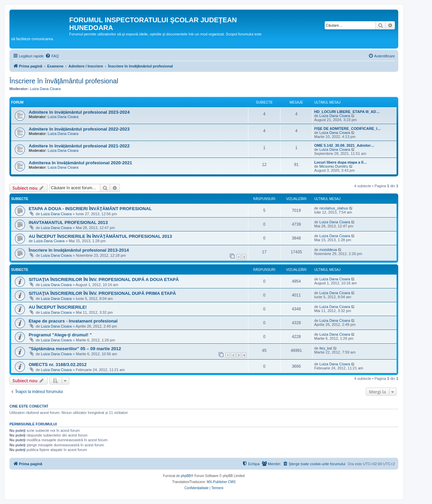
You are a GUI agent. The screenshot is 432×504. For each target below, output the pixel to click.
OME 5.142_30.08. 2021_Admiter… (344, 145)
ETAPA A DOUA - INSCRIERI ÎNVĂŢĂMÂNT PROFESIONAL (90, 209)
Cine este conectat (29, 406)
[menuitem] (52, 56)
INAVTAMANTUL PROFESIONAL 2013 (68, 222)
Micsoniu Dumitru (334, 166)
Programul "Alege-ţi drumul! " (60, 335)
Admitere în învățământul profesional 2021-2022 (79, 146)
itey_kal (326, 348)
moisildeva (328, 250)
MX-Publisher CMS (221, 482)
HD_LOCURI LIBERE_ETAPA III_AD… (347, 112)
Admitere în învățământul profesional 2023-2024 (79, 112)
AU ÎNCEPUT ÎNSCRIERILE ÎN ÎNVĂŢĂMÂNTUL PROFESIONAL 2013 (100, 236)
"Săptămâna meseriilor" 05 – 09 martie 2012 (75, 349)
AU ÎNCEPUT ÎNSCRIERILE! (58, 307)
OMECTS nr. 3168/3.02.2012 (58, 365)
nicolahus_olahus (334, 208)
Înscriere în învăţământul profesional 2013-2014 (79, 250)
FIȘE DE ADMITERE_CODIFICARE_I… (348, 129)
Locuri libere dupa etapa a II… (341, 162)
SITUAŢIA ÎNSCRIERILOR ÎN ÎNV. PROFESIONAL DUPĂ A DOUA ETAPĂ (104, 279)
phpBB (186, 476)
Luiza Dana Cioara (45, 89)
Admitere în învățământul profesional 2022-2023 (79, 129)
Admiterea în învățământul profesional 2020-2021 (80, 163)
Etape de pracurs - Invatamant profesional (73, 321)
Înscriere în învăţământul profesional (64, 81)
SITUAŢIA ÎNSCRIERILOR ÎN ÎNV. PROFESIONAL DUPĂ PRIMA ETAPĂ (102, 293)
